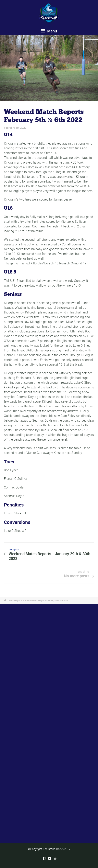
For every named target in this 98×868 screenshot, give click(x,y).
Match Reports (16, 600)
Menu (49, 31)
